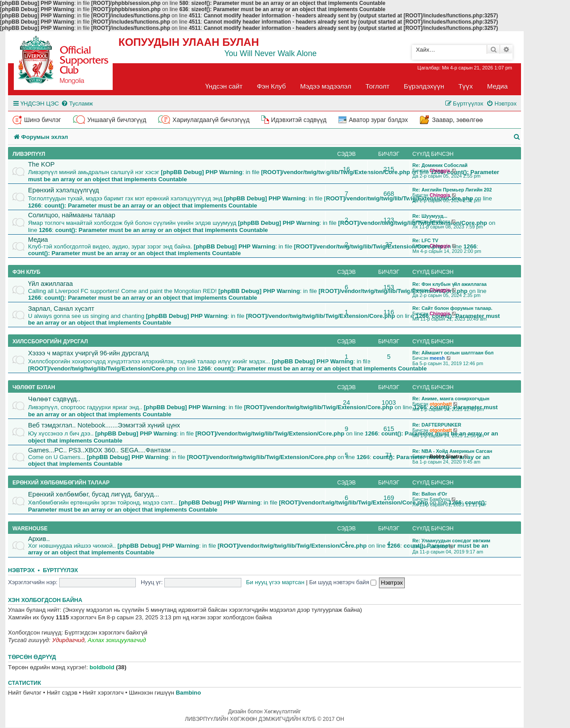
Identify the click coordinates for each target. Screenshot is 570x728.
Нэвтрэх (21, 570)
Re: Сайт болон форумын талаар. (452, 308)
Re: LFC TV (425, 240)
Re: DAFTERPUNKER (437, 425)
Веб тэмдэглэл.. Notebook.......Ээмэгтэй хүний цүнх (104, 425)
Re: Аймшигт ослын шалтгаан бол (453, 353)
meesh (437, 358)
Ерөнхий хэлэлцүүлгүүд (63, 190)
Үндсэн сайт (224, 86)
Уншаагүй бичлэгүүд (117, 120)
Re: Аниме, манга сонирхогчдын (451, 399)
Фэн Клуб (271, 86)
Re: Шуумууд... (430, 216)
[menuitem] (77, 104)
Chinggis (440, 171)
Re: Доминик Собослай (440, 165)
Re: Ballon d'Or (430, 494)
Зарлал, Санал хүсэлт (61, 309)
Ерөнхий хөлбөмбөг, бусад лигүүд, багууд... (94, 494)
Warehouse (30, 529)
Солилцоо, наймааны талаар (72, 215)
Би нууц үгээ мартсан (275, 582)
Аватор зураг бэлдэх (378, 120)
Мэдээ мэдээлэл (326, 86)
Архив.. (39, 539)
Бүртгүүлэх (60, 570)
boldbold (102, 667)
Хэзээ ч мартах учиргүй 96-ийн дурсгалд (88, 353)
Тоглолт (378, 86)
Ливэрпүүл (29, 154)
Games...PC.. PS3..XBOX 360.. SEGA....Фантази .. (102, 450)
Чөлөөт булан (34, 387)
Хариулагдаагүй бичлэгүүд (211, 120)
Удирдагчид (68, 640)
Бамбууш (440, 221)
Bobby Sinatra (446, 456)
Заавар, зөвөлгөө (457, 120)
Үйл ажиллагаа (51, 284)
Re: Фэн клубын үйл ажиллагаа (450, 284)
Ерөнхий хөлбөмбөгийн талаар (61, 483)
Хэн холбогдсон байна (45, 600)
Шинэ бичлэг (43, 120)
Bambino (188, 693)
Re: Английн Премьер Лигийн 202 (452, 190)
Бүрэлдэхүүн (424, 86)
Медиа (497, 86)
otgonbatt (441, 404)
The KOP (41, 164)
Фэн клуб (26, 272)
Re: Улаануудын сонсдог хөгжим (451, 541)
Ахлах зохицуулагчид (117, 640)
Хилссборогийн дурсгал (50, 342)
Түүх (466, 86)
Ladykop (439, 546)
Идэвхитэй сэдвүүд (299, 120)
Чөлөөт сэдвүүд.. (54, 399)
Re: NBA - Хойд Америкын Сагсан (452, 451)
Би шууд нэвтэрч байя (343, 582)
